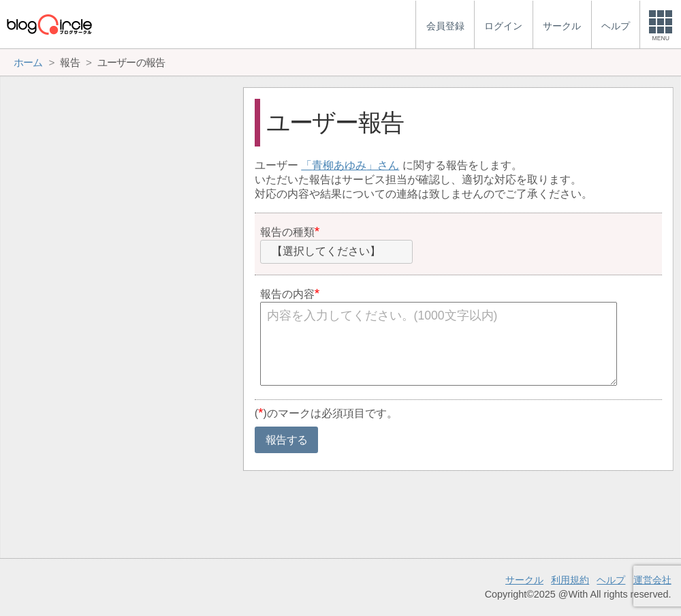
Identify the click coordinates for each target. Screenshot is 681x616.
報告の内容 (287, 294)
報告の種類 (287, 232)
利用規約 (570, 580)
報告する (286, 440)
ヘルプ (611, 580)
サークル (524, 580)
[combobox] (336, 252)
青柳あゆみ (339, 165)
